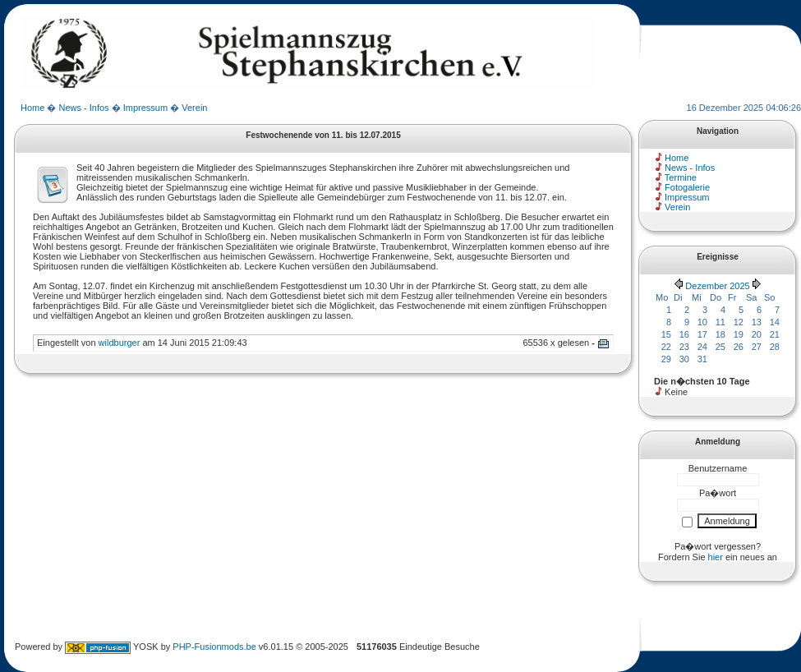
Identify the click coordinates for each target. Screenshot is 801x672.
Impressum (145, 108)
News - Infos (83, 108)
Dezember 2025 (717, 286)
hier (716, 557)
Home (32, 108)
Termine (681, 177)
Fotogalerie (687, 187)
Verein (194, 108)
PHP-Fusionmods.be (214, 647)
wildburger (120, 343)
